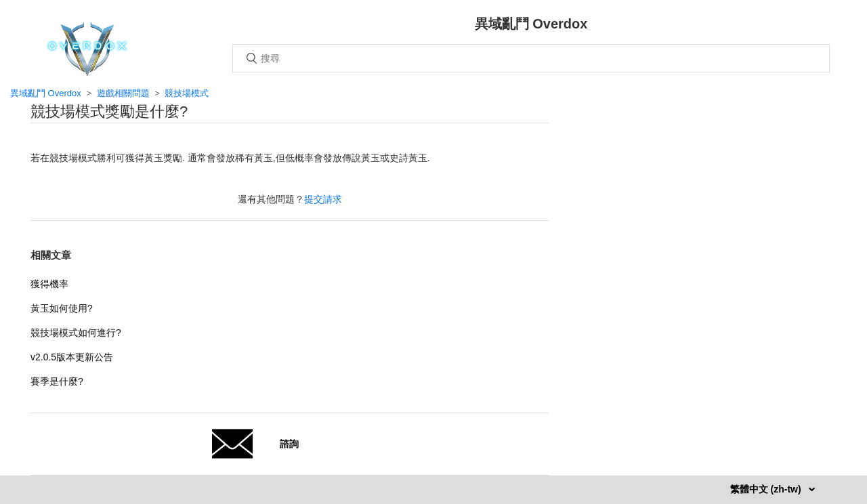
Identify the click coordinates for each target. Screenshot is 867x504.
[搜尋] (531, 58)
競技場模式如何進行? (76, 333)
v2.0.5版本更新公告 (72, 357)
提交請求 (323, 199)
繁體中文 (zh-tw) (767, 489)
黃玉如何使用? (62, 308)
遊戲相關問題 (123, 93)
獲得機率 (49, 284)
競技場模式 (187, 93)
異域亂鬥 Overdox (46, 93)
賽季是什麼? (57, 381)
